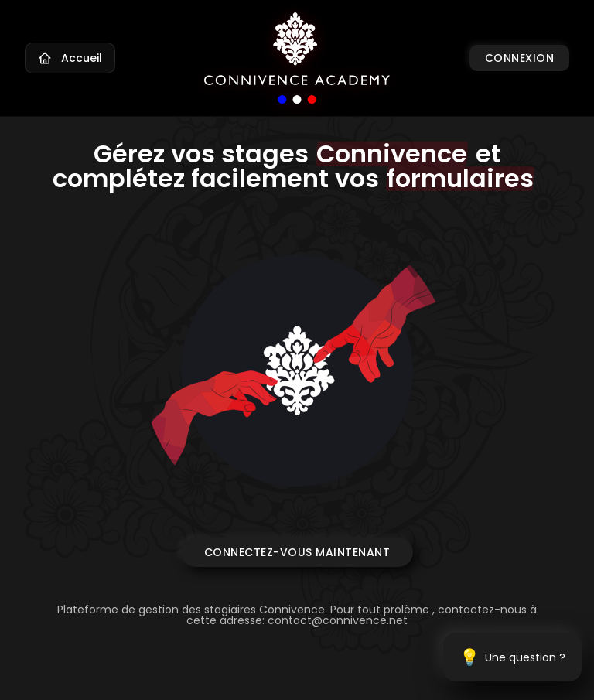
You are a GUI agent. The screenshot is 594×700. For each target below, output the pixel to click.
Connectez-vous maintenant (297, 552)
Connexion (520, 58)
